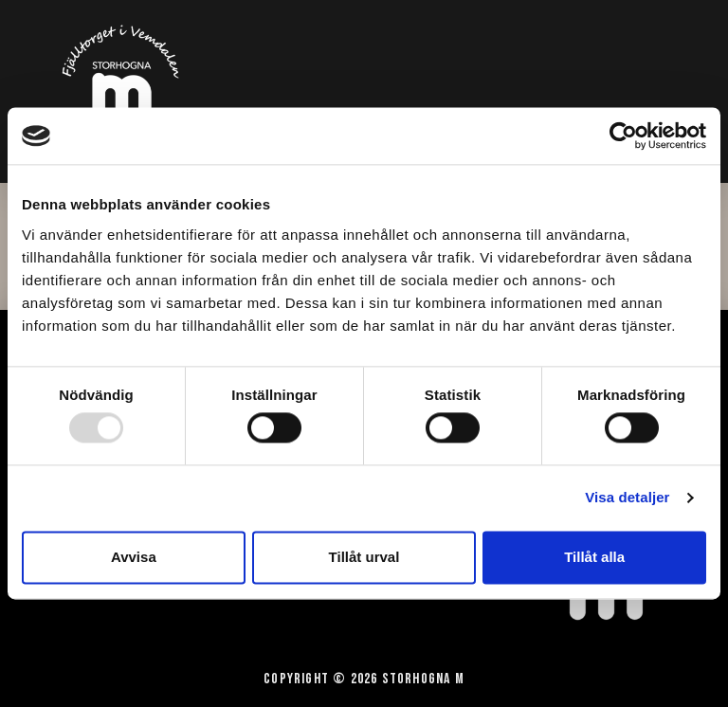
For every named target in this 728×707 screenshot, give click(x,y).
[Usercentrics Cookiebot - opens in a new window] (623, 136)
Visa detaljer (627, 498)
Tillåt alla (594, 557)
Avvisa (134, 557)
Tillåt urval (364, 557)
